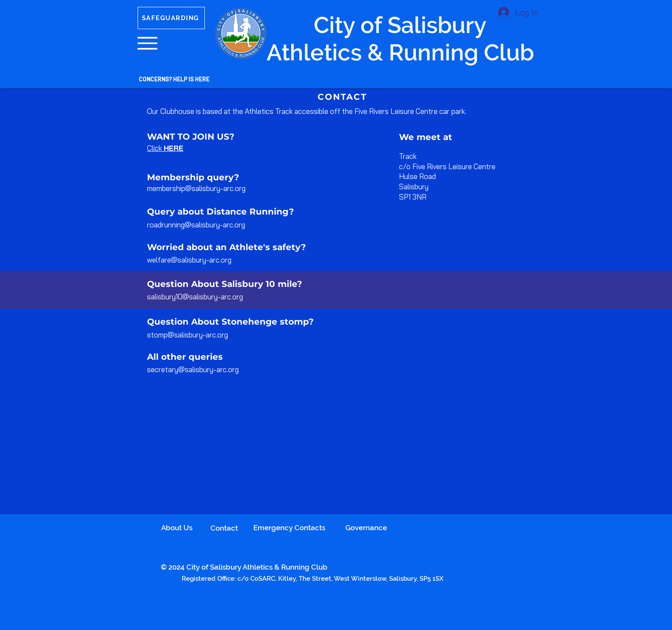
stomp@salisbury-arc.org (187, 335)
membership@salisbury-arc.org (196, 188)
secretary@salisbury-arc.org (193, 369)
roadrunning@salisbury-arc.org (196, 225)
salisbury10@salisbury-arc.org (195, 297)
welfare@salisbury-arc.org (189, 260)
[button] (147, 43)
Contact (224, 528)
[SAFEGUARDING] (171, 18)
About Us (177, 528)
